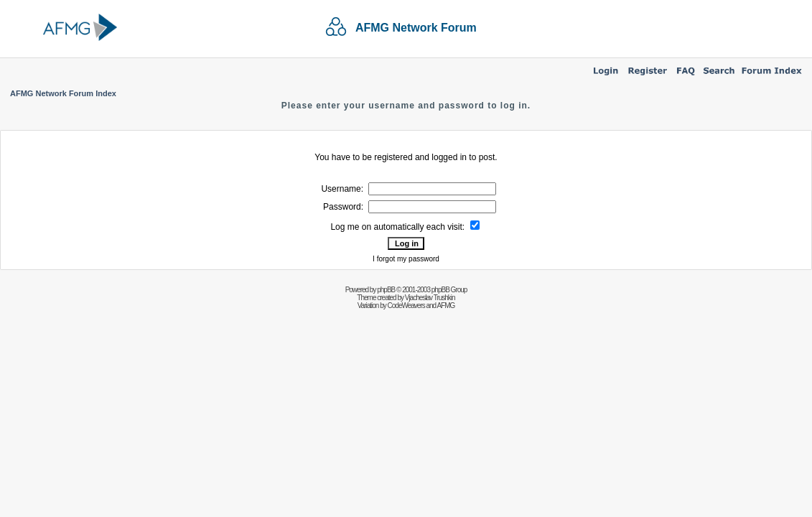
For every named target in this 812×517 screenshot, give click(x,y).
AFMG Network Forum (416, 28)
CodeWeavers (406, 306)
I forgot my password (406, 259)
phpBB (386, 290)
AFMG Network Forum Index (63, 93)
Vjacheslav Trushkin (430, 298)
